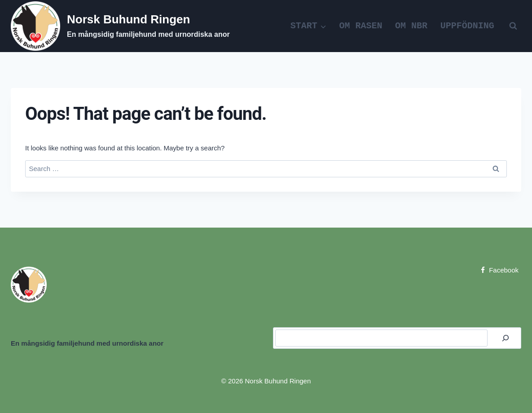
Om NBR (411, 26)
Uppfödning (467, 26)
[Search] (506, 338)
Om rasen (361, 26)
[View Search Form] (513, 26)
